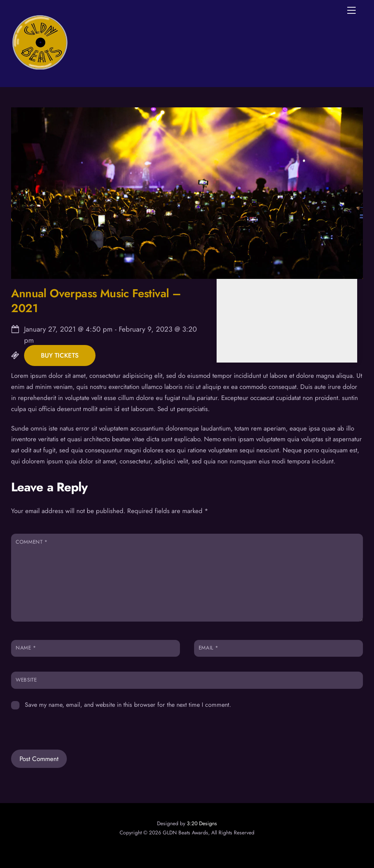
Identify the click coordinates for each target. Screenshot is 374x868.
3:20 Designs (202, 823)
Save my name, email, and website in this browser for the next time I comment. (128, 705)
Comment (32, 542)
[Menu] (351, 10)
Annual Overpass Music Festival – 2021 (96, 301)
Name (26, 648)
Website (26, 680)
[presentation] (63, 724)
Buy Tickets (60, 356)
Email (209, 648)
